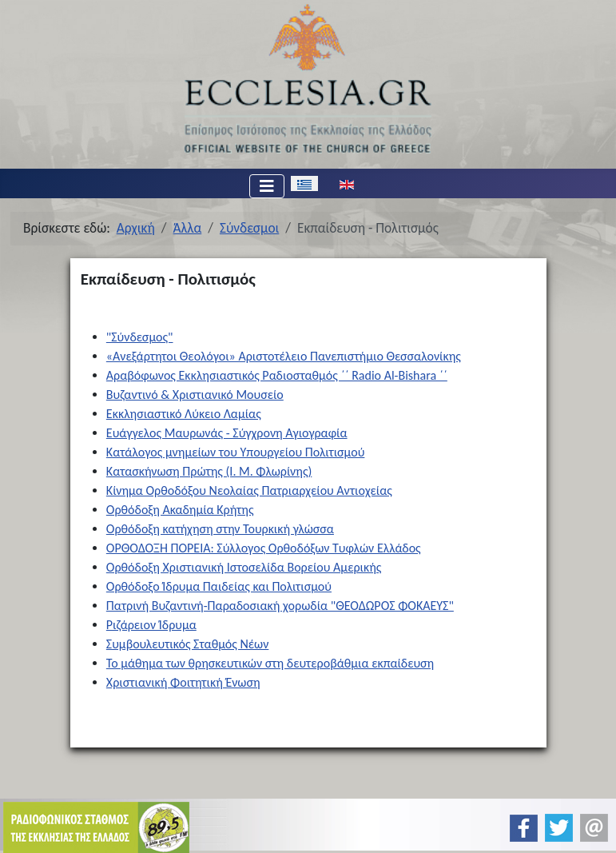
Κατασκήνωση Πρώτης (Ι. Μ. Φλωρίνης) (209, 471)
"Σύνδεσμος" (140, 337)
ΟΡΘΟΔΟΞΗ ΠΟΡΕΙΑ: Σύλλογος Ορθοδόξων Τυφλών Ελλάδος (264, 548)
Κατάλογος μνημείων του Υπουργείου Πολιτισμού (236, 452)
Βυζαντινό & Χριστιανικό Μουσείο (195, 395)
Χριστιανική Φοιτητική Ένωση (183, 682)
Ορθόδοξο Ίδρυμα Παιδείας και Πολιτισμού (219, 586)
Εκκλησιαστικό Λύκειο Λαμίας (184, 414)
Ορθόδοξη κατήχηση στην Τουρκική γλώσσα (220, 529)
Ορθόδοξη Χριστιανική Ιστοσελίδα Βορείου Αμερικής (244, 567)
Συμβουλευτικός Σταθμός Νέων (188, 644)
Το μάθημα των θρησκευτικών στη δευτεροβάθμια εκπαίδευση (270, 663)
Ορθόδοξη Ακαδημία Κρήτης (180, 510)
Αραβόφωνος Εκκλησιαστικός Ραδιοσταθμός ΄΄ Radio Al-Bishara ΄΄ (277, 375)
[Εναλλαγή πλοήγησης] (267, 186)
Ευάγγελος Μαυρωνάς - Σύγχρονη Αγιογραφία (227, 433)
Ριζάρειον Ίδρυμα (151, 625)
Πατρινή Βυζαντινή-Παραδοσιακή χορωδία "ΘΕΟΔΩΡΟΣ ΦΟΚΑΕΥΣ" (280, 606)
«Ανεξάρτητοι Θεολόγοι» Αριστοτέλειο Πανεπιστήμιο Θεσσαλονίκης (284, 356)
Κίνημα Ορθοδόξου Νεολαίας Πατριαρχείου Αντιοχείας (249, 490)
